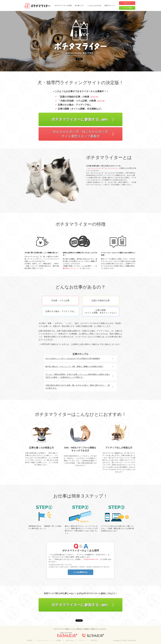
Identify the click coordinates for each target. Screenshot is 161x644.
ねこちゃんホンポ (111, 168)
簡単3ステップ (110, 5)
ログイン (127, 3)
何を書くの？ (79, 5)
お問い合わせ (70, 640)
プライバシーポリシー (44, 640)
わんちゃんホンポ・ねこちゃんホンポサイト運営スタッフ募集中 (80, 134)
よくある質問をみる (80, 572)
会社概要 (58, 640)
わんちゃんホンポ (94, 168)
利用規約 (30, 640)
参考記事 (94, 97)
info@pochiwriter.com (91, 559)
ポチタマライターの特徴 (63, 5)
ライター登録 (127, 8)
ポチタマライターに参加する (80, 119)
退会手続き (94, 640)
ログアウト (82, 640)
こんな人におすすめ (94, 5)
